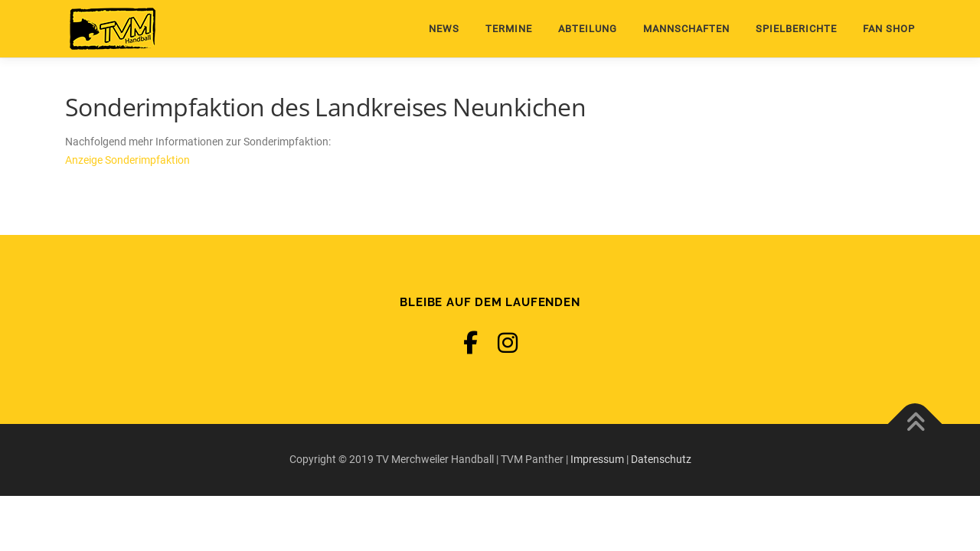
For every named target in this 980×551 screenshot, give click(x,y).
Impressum (597, 459)
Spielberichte (796, 29)
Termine (509, 29)
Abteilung (588, 29)
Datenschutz (661, 459)
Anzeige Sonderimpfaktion (127, 160)
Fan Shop (889, 29)
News (444, 29)
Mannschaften (686, 29)
